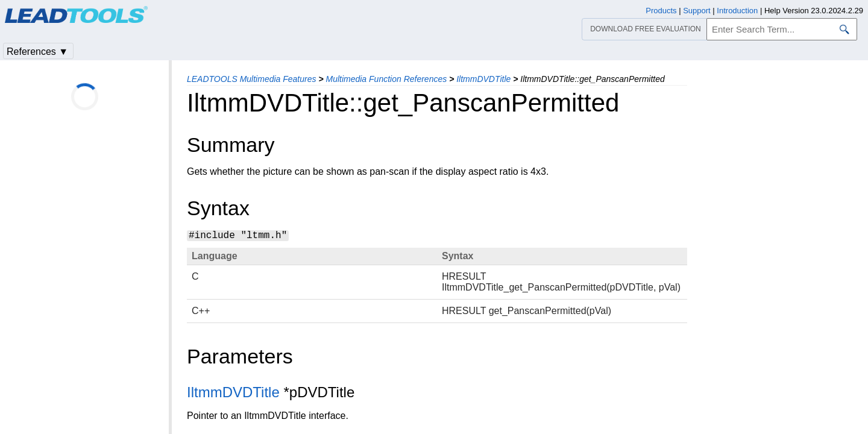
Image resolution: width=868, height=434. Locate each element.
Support (697, 11)
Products (661, 11)
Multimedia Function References (386, 79)
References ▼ (37, 52)
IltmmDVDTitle (483, 79)
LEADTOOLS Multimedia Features (252, 79)
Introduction (737, 11)
